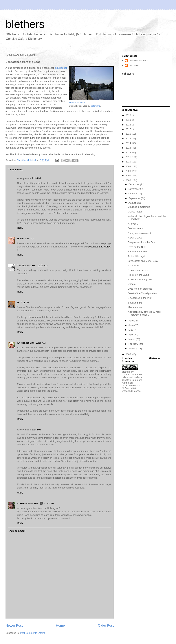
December (134, 184)
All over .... (133, 224)
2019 (129, 120)
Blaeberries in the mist (140, 298)
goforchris (95, 106)
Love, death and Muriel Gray (143, 261)
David (20, 239)
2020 (129, 115)
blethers (25, 24)
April (131, 335)
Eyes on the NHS (137, 247)
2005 (129, 354)
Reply (20, 228)
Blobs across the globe (140, 279)
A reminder (134, 265)
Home (60, 626)
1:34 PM (36, 430)
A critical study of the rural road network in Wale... (144, 313)
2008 (129, 171)
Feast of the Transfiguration (142, 293)
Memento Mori (135, 307)
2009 (129, 166)
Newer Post (14, 626)
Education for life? (137, 252)
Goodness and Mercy (99, 247)
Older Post (106, 626)
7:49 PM (36, 178)
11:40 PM (49, 503)
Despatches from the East (142, 242)
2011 (129, 157)
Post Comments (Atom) (33, 633)
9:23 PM (29, 239)
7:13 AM (25, 302)
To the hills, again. (137, 256)
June (131, 325)
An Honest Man (26, 343)
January (133, 348)
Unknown (133, 65)
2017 (129, 129)
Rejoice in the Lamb (138, 275)
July (131, 321)
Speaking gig (135, 303)
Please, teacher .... (138, 270)
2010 (129, 162)
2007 (129, 176)
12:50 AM (42, 265)
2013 (129, 148)
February (134, 344)
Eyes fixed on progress (140, 289)
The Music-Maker (27, 265)
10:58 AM (41, 343)
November (134, 189)
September (135, 198)
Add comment (18, 531)
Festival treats (135, 228)
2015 (129, 139)
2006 (129, 180)
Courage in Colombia (139, 207)
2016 (129, 134)
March (132, 339)
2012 (129, 152)
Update (132, 284)
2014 (129, 143)
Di (18, 302)
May (131, 330)
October (133, 194)
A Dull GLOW (135, 238)
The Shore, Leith (77, 102)
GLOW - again (135, 212)
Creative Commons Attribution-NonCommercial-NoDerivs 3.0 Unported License (132, 385)
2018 (129, 125)
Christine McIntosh (28, 503)
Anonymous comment (139, 233)
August (133, 203)
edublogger (61, 68)
